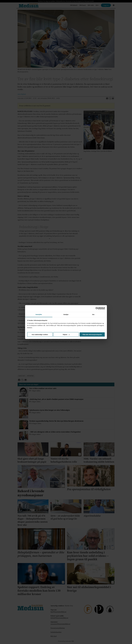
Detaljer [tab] (66, 314)
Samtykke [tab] (39, 314)
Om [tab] (93, 314)
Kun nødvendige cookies (40, 335)
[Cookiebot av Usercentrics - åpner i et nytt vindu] (97, 309)
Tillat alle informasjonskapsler (92, 335)
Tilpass (66, 335)
